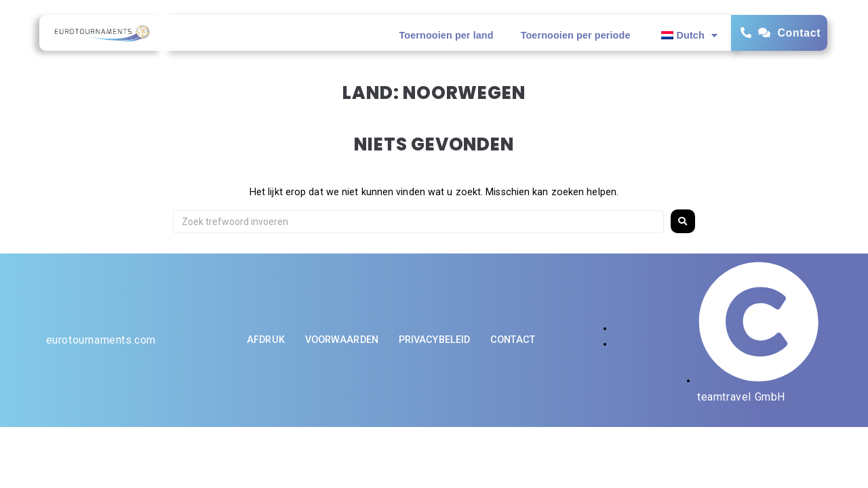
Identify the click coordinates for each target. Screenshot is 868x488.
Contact (799, 33)
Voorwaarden (342, 340)
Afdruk (266, 340)
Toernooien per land (447, 35)
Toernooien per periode (576, 35)
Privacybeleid (434, 340)
